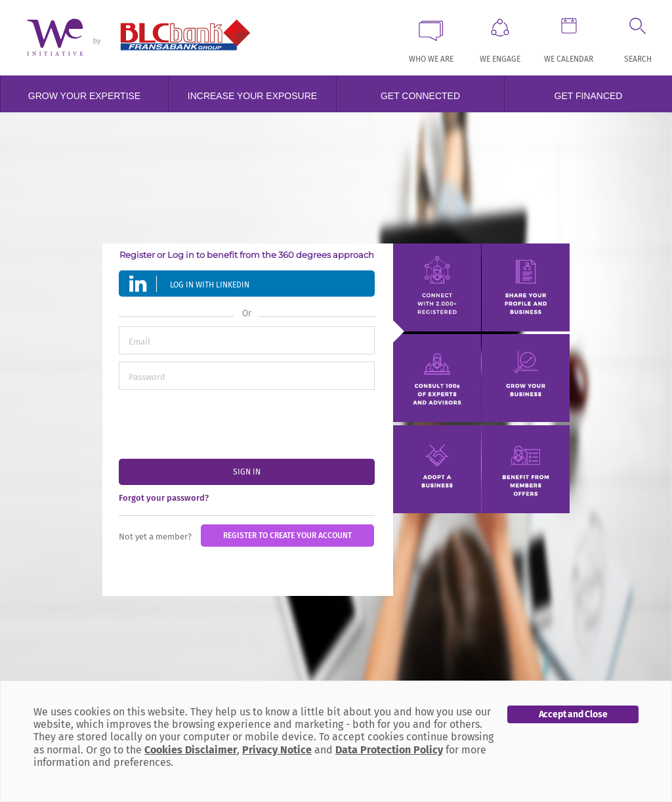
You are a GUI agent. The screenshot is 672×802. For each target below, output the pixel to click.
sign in (247, 472)
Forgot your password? (164, 498)
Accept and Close (573, 714)
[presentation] (219, 423)
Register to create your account (287, 536)
